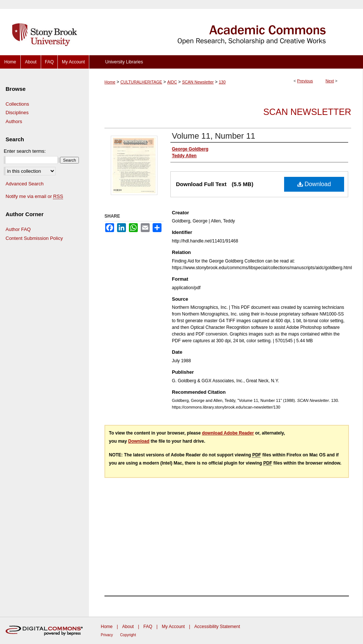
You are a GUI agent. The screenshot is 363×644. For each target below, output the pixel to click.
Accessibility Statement (217, 627)
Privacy (107, 635)
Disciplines (17, 113)
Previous (305, 81)
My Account (173, 627)
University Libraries (124, 62)
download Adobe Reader (228, 433)
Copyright (128, 635)
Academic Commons (226, 28)
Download (314, 184)
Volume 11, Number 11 (214, 136)
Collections (17, 104)
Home (110, 82)
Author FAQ (18, 229)
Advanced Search (25, 184)
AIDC (172, 82)
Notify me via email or (34, 196)
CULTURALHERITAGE (141, 82)
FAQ (148, 627)
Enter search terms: (25, 151)
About (128, 627)
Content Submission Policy (34, 238)
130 (222, 82)
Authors (14, 121)
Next (330, 81)
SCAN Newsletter (198, 82)
